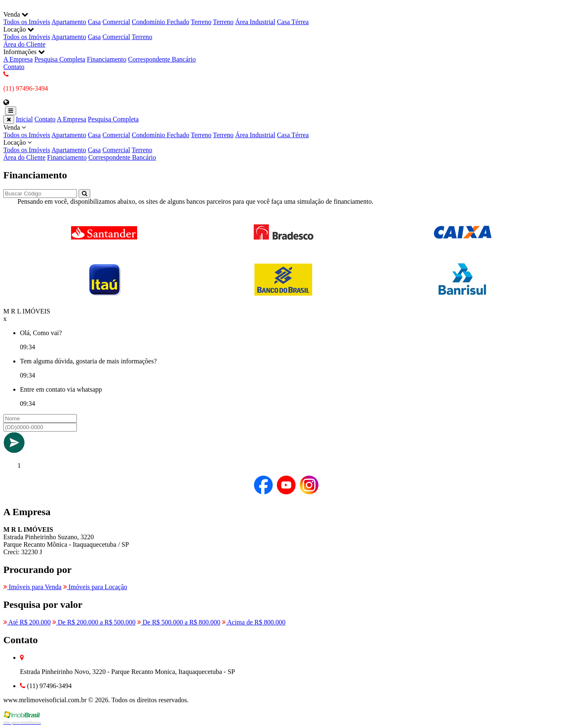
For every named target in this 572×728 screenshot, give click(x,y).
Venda (286, 131)
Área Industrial (255, 22)
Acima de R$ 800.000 (254, 622)
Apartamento (69, 22)
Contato (14, 67)
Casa (94, 22)
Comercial (116, 22)
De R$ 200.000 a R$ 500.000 (94, 622)
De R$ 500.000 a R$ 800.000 (179, 622)
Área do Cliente (24, 44)
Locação (286, 146)
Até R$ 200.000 (27, 622)
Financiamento (107, 59)
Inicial (24, 119)
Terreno (201, 22)
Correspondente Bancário (162, 59)
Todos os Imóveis (27, 22)
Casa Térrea (293, 22)
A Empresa (18, 59)
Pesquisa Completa (60, 59)
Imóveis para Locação (95, 587)
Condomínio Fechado (160, 22)
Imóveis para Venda (32, 587)
